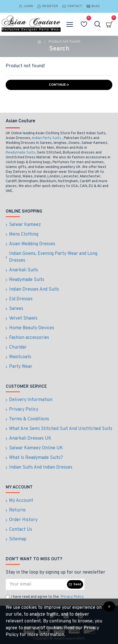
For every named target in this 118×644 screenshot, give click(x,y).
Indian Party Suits (47, 138)
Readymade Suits (20, 153)
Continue (57, 85)
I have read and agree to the (45, 597)
